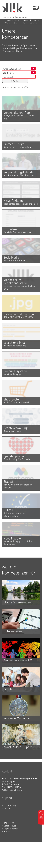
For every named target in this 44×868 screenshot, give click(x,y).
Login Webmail (11, 829)
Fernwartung (10, 805)
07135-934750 (14, 787)
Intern (7, 831)
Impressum (9, 823)
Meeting (8, 808)
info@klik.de (16, 790)
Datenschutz (10, 826)
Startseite (7, 17)
